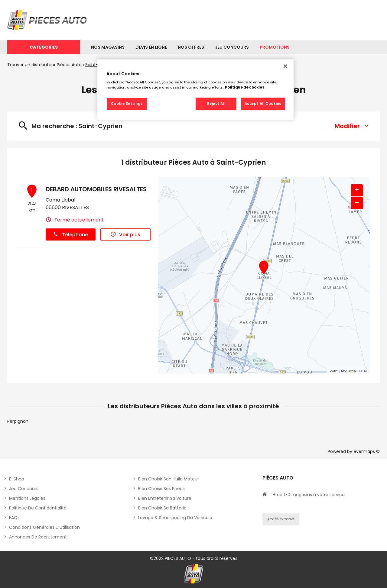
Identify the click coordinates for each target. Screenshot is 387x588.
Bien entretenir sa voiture (165, 498)
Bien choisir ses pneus (161, 489)
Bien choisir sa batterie (162, 508)
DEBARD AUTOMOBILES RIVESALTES (96, 189)
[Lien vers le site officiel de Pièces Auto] (48, 20)
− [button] (357, 203)
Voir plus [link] (125, 235)
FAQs (14, 518)
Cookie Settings (127, 104)
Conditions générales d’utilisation (44, 527)
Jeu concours (24, 489)
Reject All (216, 104)
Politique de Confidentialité (38, 508)
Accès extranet (281, 519)
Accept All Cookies (263, 104)
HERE (364, 371)
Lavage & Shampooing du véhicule (175, 518)
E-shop (17, 479)
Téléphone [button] (71, 235)
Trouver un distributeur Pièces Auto (44, 65)
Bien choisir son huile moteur (169, 479)
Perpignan (18, 421)
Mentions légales (27, 498)
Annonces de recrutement (38, 537)
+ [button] (357, 190)
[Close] (285, 66)
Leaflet (333, 371)
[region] (196, 89)
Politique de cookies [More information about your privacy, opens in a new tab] (245, 87)
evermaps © (367, 451)
